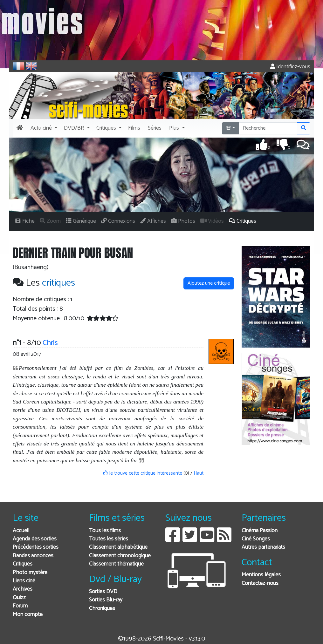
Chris (50, 343)
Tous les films (105, 531)
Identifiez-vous (290, 67)
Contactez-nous (260, 583)
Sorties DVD (103, 592)
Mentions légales (261, 575)
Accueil (21, 531)
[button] (43, 128)
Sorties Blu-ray (106, 600)
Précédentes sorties (36, 547)
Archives (23, 589)
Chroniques (102, 609)
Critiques (23, 564)
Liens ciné (24, 581)
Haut (199, 473)
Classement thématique (116, 564)
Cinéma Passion (260, 531)
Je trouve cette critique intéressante (143, 473)
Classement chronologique (120, 556)
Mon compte (28, 615)
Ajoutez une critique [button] (209, 283)
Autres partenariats (263, 547)
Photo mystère (30, 573)
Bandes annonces (33, 556)
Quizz (19, 598)
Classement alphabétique (118, 547)
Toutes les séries (109, 539)
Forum (20, 606)
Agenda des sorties (35, 539)
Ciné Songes (256, 539)
